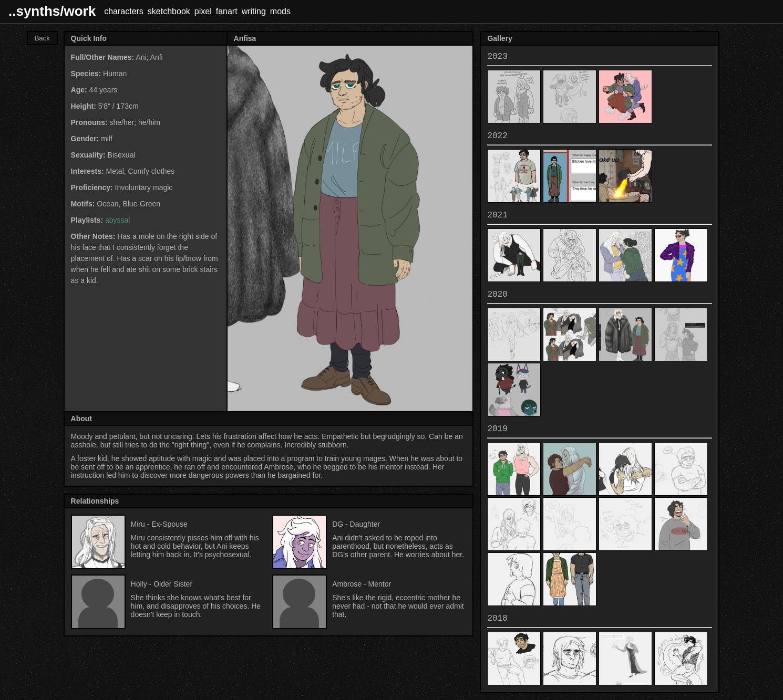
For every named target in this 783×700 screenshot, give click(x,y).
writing (254, 11)
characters (124, 11)
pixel (203, 11)
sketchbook (169, 11)
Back (42, 38)
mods (280, 11)
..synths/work (52, 11)
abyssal (117, 220)
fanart (227, 11)
